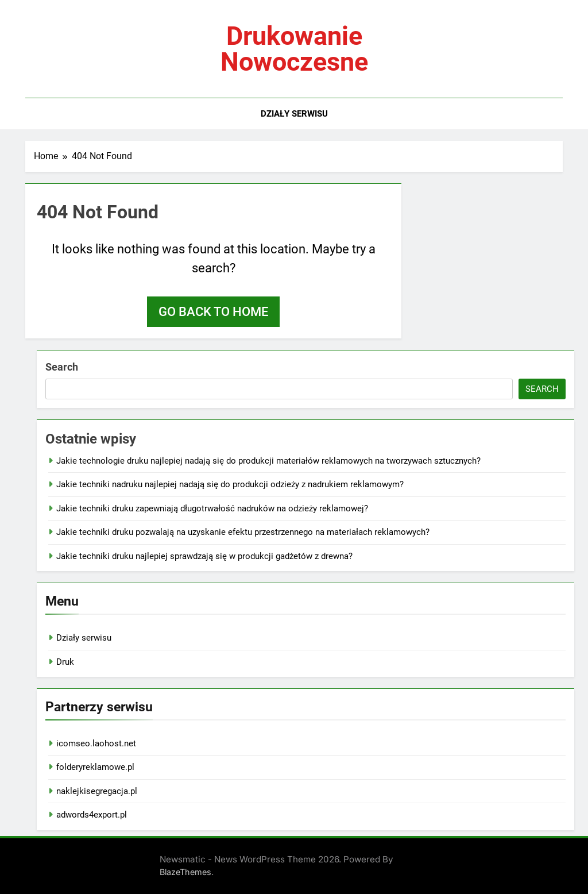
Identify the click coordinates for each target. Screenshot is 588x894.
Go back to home (213, 312)
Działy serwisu (294, 114)
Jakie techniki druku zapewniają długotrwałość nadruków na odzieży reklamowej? (212, 508)
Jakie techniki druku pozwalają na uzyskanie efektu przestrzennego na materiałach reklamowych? (243, 532)
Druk (65, 662)
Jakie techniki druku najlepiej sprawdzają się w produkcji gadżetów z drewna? (204, 556)
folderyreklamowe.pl (95, 767)
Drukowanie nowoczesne (294, 49)
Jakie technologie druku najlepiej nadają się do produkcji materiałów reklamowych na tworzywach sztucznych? (268, 461)
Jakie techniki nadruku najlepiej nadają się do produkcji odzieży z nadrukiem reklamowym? (230, 484)
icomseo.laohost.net (96, 743)
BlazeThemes (185, 872)
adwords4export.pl (92, 815)
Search (62, 367)
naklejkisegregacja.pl (97, 791)
